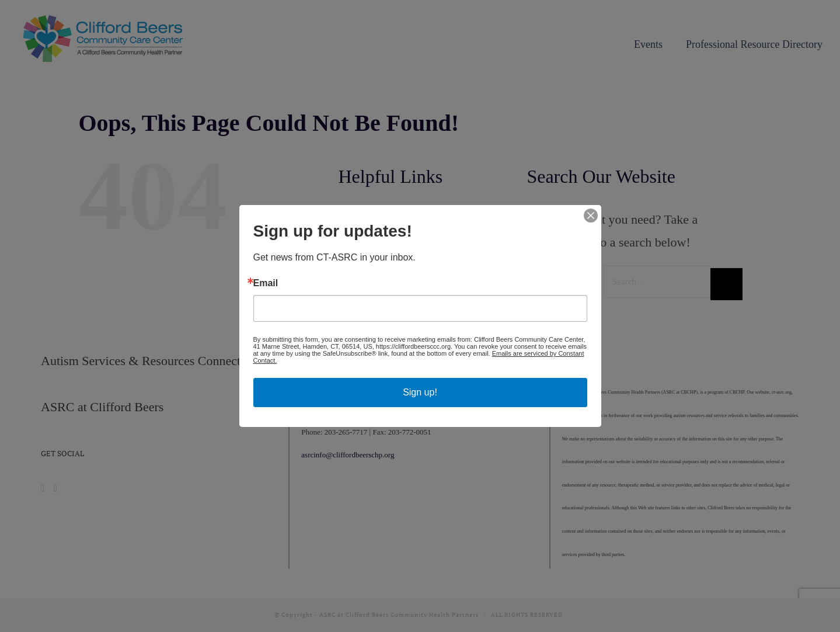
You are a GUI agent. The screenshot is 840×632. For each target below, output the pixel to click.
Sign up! (420, 392)
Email (266, 283)
